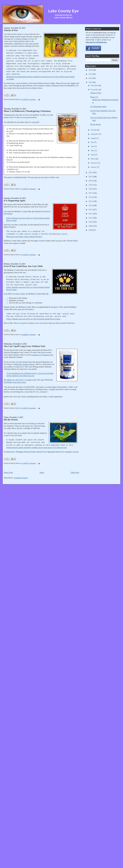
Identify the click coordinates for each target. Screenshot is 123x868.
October (94, 130)
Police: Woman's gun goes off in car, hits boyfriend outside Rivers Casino (33, 319)
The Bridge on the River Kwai (15, 382)
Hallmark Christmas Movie (24, 364)
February (94, 163)
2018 (91, 189)
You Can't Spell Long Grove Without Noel (24, 346)
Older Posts (75, 472)
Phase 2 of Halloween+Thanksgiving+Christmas (27, 111)
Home (42, 472)
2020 (91, 181)
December (95, 85)
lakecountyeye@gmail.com (96, 42)
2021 (91, 177)
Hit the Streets (11, 420)
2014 (91, 205)
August (94, 138)
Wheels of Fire (11, 30)
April (93, 155)
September (95, 134)
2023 (91, 82)
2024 (91, 78)
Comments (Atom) (21, 478)
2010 (91, 222)
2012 (91, 214)
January (94, 167)
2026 (91, 70)
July (93, 142)
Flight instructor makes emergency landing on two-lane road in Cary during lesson (37, 448)
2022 (91, 172)
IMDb (9, 380)
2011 (91, 218)
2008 (91, 230)
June (93, 146)
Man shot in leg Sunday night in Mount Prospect (24, 237)
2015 (91, 201)
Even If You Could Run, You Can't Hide (23, 266)
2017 (91, 193)
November (95, 90)
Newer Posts (8, 472)
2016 (91, 197)
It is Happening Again (15, 200)
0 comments (32, 100)
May (93, 150)
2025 (91, 74)
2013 (91, 210)
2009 (91, 226)
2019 (91, 185)
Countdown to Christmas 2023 (42, 355)
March (93, 159)
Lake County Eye (63, 11)
